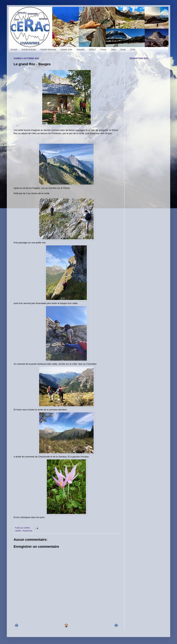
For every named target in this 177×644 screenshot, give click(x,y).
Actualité (81, 50)
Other (113, 50)
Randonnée (28, 531)
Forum (103, 50)
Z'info (132, 50)
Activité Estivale (29, 50)
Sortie (123, 50)
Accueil (14, 50)
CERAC (92, 50)
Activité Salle (66, 50)
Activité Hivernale (48, 50)
